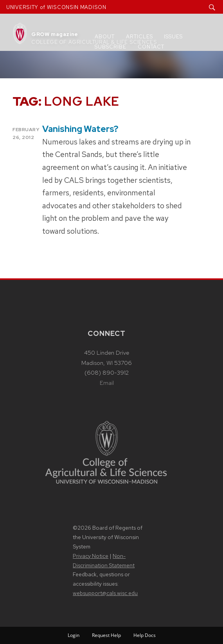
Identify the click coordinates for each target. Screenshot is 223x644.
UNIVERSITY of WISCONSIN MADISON (56, 7)
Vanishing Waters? (80, 129)
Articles (139, 37)
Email (107, 383)
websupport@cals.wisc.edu (105, 593)
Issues (173, 37)
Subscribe (111, 47)
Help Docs (145, 635)
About (105, 37)
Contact (151, 47)
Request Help (106, 635)
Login (74, 635)
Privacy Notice (91, 556)
